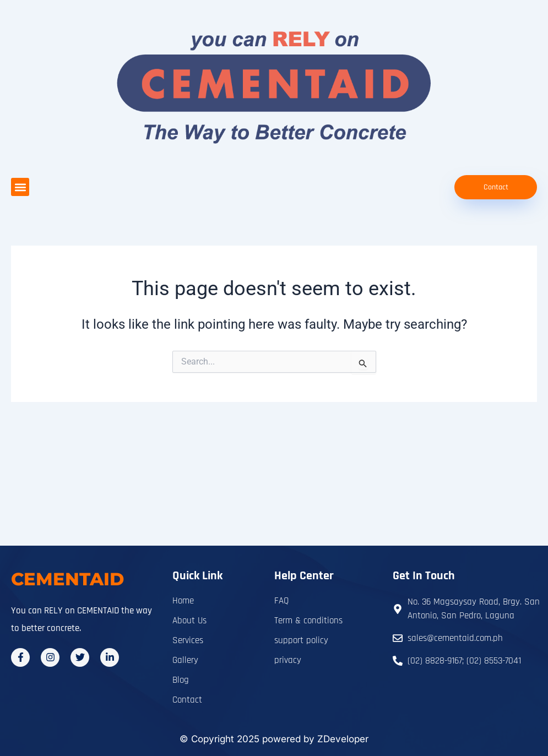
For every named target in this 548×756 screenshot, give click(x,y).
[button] (20, 187)
